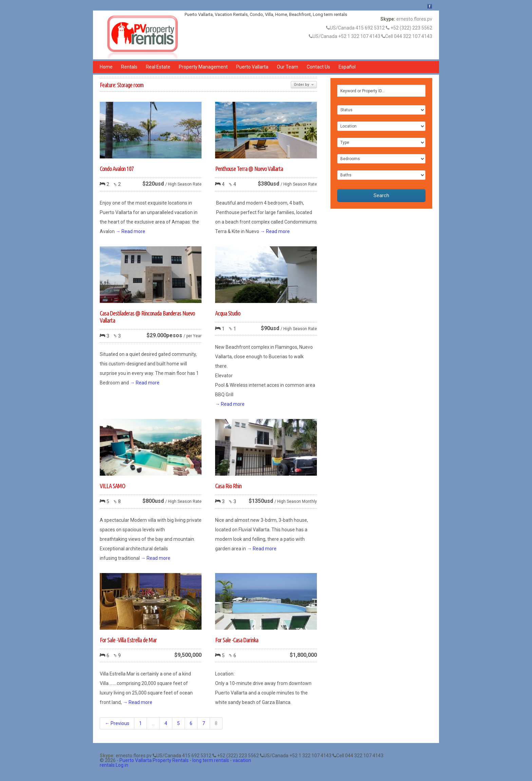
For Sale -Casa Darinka (237, 640)
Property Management (203, 67)
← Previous (117, 723)
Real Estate (158, 67)
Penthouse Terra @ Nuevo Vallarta (249, 169)
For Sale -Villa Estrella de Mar (128, 640)
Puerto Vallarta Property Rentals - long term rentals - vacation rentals (175, 763)
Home (106, 67)
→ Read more (130, 231)
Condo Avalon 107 (117, 169)
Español (347, 67)
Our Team (288, 67)
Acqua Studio (228, 313)
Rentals (129, 67)
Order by (304, 85)
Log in (122, 765)
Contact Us (318, 67)
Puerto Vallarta (252, 67)
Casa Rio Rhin (228, 486)
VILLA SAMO (112, 486)
